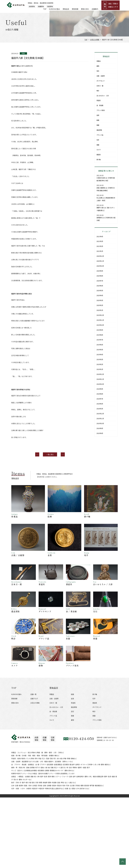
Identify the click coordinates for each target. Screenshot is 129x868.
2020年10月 (100, 266)
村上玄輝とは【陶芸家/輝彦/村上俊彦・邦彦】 (106, 199)
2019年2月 (100, 364)
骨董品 (99, 61)
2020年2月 (100, 305)
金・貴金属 (100, 105)
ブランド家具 (101, 110)
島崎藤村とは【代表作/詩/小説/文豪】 (106, 219)
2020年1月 (100, 310)
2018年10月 (100, 384)
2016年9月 (100, 428)
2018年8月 (100, 394)
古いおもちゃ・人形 (103, 96)
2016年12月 (100, 413)
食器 (98, 145)
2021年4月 (100, 236)
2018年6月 (100, 404)
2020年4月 (100, 295)
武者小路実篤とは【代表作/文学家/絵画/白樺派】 (106, 189)
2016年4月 (100, 433)
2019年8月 (100, 335)
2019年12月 (100, 315)
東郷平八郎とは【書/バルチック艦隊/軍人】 (106, 209)
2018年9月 (100, 389)
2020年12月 (100, 256)
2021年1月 (100, 251)
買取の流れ (94, 5)
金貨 (98, 115)
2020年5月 (100, 291)
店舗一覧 (33, 701)
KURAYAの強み (64, 5)
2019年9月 (100, 330)
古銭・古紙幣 (101, 76)
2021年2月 (100, 246)
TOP (54, 5)
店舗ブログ (34, 706)
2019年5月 (100, 349)
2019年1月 (100, 369)
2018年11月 (100, 379)
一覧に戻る (50, 454)
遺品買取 (99, 130)
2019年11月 (100, 320)
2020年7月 (100, 281)
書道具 (99, 155)
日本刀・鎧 (100, 86)
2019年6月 (100, 345)
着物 (98, 66)
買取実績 (84, 5)
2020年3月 (100, 300)
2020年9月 (100, 271)
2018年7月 (100, 399)
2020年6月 (100, 286)
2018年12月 (100, 374)
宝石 (98, 71)
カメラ (99, 150)
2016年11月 (100, 418)
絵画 (98, 120)
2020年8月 (100, 276)
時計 (98, 91)
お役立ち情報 (95, 40)
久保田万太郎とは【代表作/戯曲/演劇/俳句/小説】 (106, 179)
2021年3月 (100, 241)
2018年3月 (100, 409)
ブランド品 (100, 135)
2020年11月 (100, 261)
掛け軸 (99, 160)
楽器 (98, 125)
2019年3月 (100, 359)
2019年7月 (100, 340)
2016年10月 (100, 423)
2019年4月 (100, 354)
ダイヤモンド (101, 81)
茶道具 (99, 100)
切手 (98, 140)
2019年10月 (100, 325)
